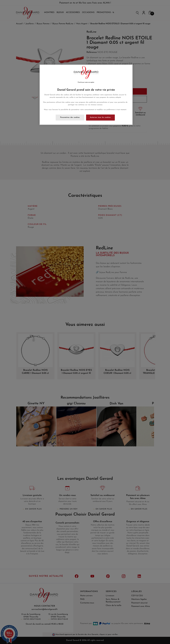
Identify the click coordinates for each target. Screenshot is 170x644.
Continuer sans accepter (86, 82)
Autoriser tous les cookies (100, 117)
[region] (86, 95)
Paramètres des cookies (70, 117)
